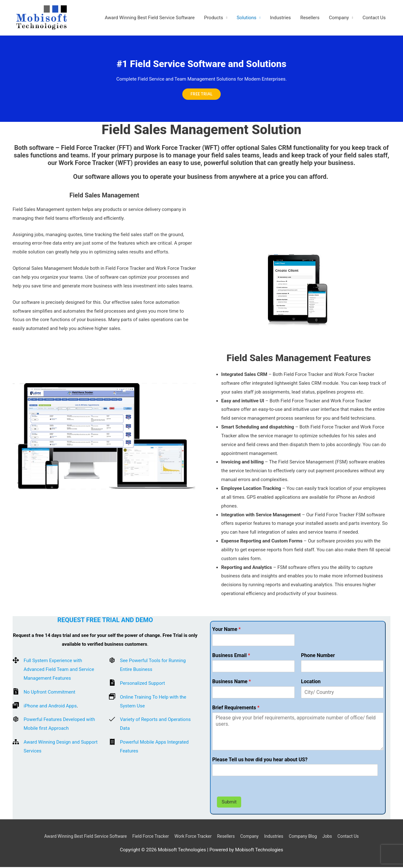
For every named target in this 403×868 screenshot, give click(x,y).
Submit (229, 803)
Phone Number (318, 656)
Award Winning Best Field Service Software (150, 18)
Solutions (247, 18)
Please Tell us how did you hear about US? (260, 760)
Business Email (231, 656)
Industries (281, 18)
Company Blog (312, 837)
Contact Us (374, 18)
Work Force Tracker (193, 837)
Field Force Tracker (146, 837)
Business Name (232, 682)
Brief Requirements (236, 708)
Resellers (310, 18)
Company (339, 18)
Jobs (338, 837)
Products (213, 18)
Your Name (226, 630)
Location (311, 682)
